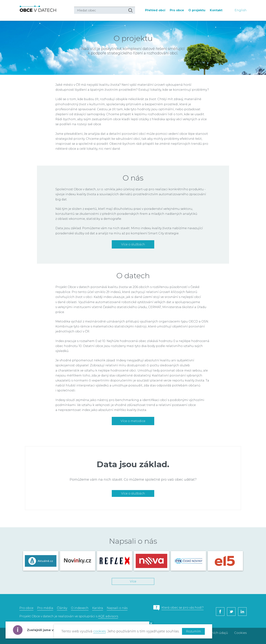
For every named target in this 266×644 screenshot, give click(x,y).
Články (62, 608)
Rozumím (193, 631)
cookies (100, 631)
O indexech (80, 608)
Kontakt (216, 10)
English (241, 10)
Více (133, 581)
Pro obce (177, 10)
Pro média (45, 608)
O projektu (197, 10)
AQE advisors (108, 616)
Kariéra (98, 608)
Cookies (240, 633)
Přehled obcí (155, 10)
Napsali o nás (117, 608)
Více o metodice (133, 421)
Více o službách (133, 244)
